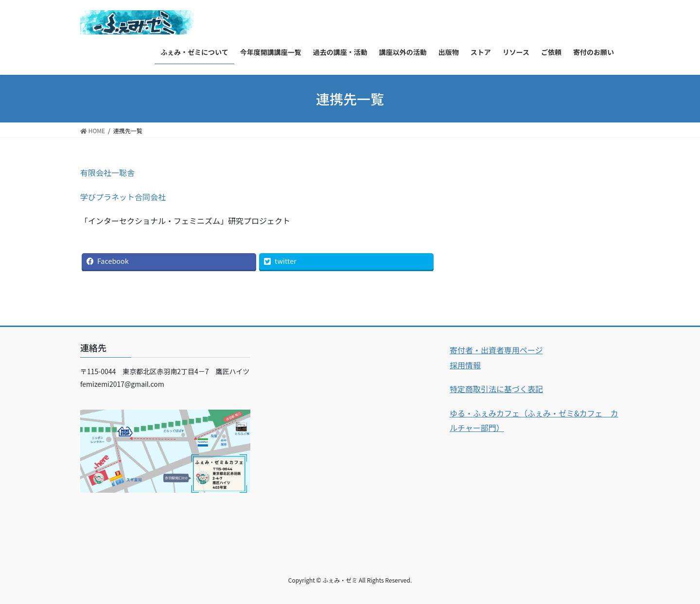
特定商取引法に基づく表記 (496, 389)
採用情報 (465, 365)
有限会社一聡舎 (107, 173)
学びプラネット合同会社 (123, 197)
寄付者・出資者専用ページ (496, 350)
